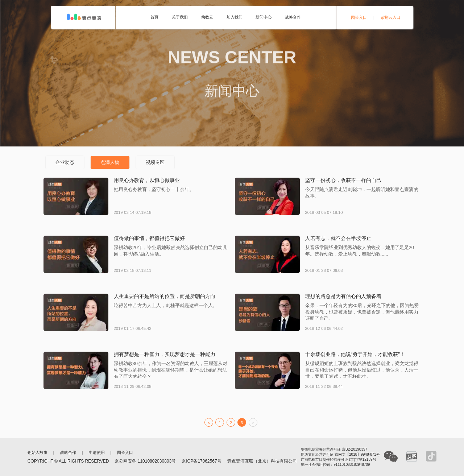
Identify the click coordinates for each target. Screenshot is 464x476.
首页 (154, 17)
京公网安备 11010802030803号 (145, 461)
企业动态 (65, 162)
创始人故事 (38, 453)
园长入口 (359, 18)
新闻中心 (264, 17)
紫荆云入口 (391, 18)
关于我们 (180, 17)
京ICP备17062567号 (201, 461)
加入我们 (235, 17)
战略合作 (293, 17)
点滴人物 (110, 162)
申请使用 (97, 453)
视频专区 (155, 162)
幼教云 (207, 17)
